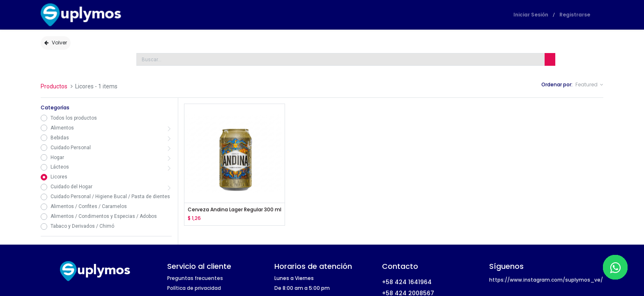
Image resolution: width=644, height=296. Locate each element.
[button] (589, 85)
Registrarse (575, 15)
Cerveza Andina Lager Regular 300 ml (235, 210)
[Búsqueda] (550, 59)
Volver (56, 43)
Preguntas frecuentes (195, 278)
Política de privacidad (194, 288)
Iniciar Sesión (531, 15)
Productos (54, 86)
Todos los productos (74, 118)
